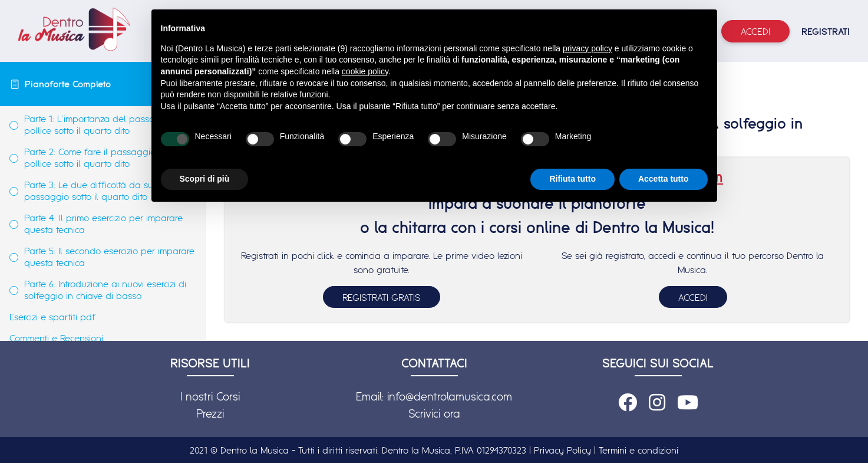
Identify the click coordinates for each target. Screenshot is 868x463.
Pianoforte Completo (68, 84)
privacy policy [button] (588, 48)
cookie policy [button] (365, 71)
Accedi (755, 31)
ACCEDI (693, 297)
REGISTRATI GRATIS (382, 297)
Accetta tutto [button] (664, 179)
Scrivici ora (434, 413)
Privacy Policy (562, 450)
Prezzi (210, 413)
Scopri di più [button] (205, 179)
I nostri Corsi (210, 396)
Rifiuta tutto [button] (572, 179)
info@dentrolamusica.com (450, 396)
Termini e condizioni (638, 450)
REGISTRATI (826, 31)
